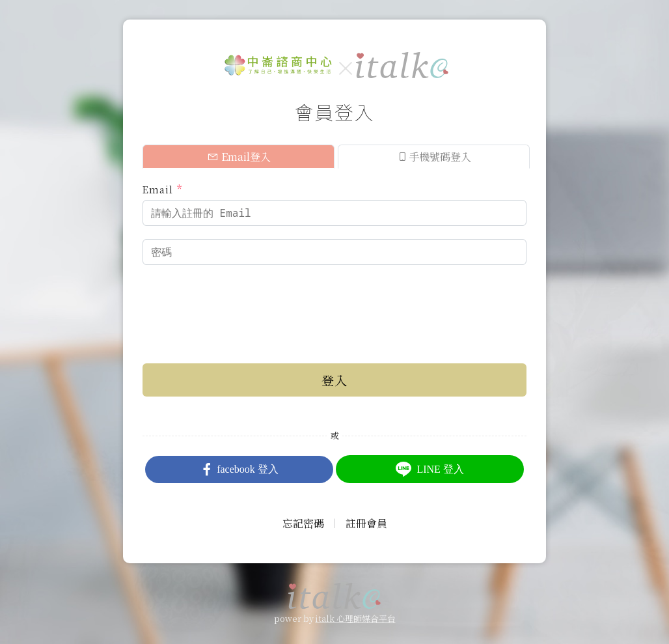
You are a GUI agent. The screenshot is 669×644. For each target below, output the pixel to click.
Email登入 (239, 157)
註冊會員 (366, 523)
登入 (334, 380)
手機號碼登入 (434, 157)
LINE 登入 (430, 469)
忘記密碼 (303, 523)
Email (162, 189)
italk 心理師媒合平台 (356, 618)
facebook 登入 (239, 469)
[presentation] (241, 303)
